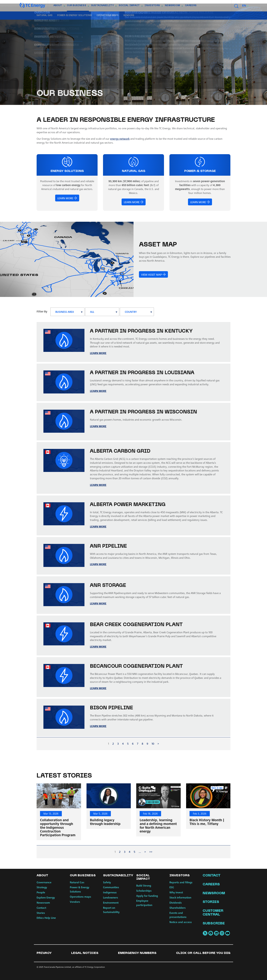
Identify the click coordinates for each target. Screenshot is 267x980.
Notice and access (181, 922)
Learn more (98, 485)
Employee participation (144, 903)
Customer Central (213, 913)
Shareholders (178, 908)
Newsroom (174, 6)
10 (153, 744)
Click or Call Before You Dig (203, 953)
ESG (172, 887)
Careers (191, 6)
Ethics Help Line (46, 918)
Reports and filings (181, 882)
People (41, 892)
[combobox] (245, 6)
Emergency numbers (137, 953)
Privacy (44, 953)
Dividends (176, 902)
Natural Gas (45, 16)
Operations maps (108, 16)
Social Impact (131, 6)
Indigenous (110, 892)
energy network (120, 139)
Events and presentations (178, 915)
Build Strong (144, 885)
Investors (154, 6)
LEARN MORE (65, 198)
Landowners (111, 897)
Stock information (180, 897)
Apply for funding (147, 896)
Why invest (176, 892)
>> (151, 852)
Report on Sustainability (111, 910)
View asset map (151, 274)
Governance (44, 882)
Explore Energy (46, 897)
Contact (41, 908)
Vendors (129, 16)
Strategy (42, 887)
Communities (111, 887)
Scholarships (144, 891)
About (59, 6)
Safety (107, 882)
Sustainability (104, 6)
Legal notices (85, 953)
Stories (41, 913)
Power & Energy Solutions (74, 16)
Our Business (78, 6)
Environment (111, 902)
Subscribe (214, 924)
